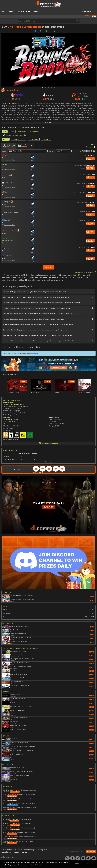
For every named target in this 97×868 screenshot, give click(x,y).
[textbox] (16, 151)
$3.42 (90, 177)
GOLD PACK (46, 139)
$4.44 (90, 250)
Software (21, 11)
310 (4, 195)
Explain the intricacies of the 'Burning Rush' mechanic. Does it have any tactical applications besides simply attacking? (42, 303)
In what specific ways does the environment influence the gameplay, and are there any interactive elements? (39, 341)
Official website (8, 402)
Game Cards (11, 11)
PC (5, 131)
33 (4, 185)
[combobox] (27, 151)
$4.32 (90, 232)
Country (5, 151)
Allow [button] (87, 864)
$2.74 (90, 159)
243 (4, 258)
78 (4, 167)
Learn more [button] (44, 865)
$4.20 (90, 224)
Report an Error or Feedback (85, 272)
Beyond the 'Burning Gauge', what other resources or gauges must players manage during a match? (36, 330)
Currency (52, 151)
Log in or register (88, 11)
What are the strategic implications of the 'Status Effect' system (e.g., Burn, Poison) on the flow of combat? (37, 335)
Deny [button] (77, 864)
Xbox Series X (35, 131)
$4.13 (90, 215)
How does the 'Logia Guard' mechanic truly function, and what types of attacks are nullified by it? (35, 292)
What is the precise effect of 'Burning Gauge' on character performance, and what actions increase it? (36, 297)
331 (4, 204)
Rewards (29, 11)
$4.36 (90, 241)
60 (4, 178)
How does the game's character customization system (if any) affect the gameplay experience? (34, 319)
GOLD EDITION (34, 139)
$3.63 (90, 196)
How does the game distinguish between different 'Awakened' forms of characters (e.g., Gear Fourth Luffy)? (38, 324)
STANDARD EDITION (19, 139)
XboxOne (22, 131)
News (36, 11)
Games (3, 11)
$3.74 (90, 205)
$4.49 (90, 259)
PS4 (12, 131)
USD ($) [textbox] (60, 151)
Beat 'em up (20, 404)
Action (13, 404)
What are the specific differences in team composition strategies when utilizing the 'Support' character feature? (39, 314)
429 (4, 233)
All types (6, 139)
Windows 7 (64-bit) (12, 420)
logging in (35, 353)
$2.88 (90, 168)
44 (4, 158)
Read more (49, 123)
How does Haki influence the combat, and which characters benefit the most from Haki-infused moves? (37, 308)
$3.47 (90, 186)
